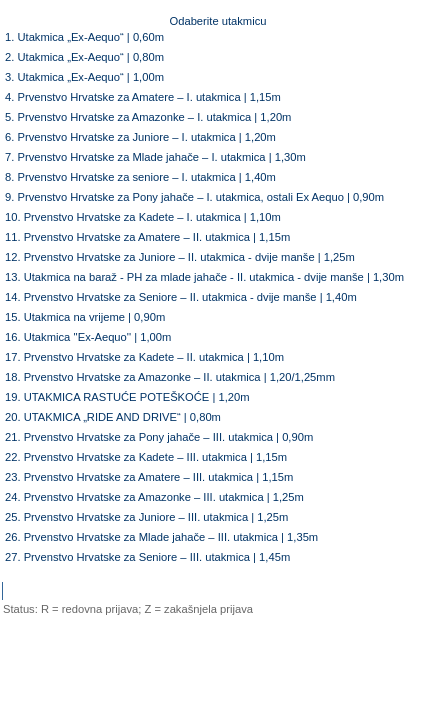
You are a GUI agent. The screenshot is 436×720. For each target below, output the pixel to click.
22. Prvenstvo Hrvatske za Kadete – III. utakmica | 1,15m (146, 457)
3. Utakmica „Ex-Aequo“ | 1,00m (84, 77)
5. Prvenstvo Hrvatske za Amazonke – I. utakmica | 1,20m (148, 117)
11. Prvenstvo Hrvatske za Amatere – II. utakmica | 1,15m (147, 237)
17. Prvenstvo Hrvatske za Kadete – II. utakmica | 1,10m (144, 357)
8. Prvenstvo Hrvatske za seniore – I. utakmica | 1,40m (140, 177)
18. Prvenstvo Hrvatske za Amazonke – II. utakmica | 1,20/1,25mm (170, 377)
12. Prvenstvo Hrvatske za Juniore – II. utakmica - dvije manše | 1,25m (180, 257)
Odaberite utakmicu (217, 21)
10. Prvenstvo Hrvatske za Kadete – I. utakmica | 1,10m (143, 217)
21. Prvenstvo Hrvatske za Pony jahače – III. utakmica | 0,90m (159, 437)
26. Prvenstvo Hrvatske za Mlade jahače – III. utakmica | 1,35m (161, 537)
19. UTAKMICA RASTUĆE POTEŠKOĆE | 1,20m (127, 397)
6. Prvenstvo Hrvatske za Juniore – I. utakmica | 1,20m (140, 137)
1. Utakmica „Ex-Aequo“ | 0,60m (84, 37)
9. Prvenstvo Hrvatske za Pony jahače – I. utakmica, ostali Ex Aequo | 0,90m (194, 197)
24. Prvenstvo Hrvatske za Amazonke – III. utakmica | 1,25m (154, 497)
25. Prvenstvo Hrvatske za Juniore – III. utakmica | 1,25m (146, 517)
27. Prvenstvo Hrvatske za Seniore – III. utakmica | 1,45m (147, 557)
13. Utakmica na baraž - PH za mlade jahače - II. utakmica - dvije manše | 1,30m (204, 277)
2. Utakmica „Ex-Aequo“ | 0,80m (84, 57)
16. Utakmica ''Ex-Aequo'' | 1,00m (88, 337)
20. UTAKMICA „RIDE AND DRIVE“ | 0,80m (113, 417)
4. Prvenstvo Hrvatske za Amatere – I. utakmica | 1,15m (143, 97)
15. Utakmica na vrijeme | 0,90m (85, 317)
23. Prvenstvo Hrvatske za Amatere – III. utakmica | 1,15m (149, 477)
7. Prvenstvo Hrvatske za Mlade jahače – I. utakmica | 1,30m (155, 157)
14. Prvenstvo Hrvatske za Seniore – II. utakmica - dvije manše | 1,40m (181, 297)
